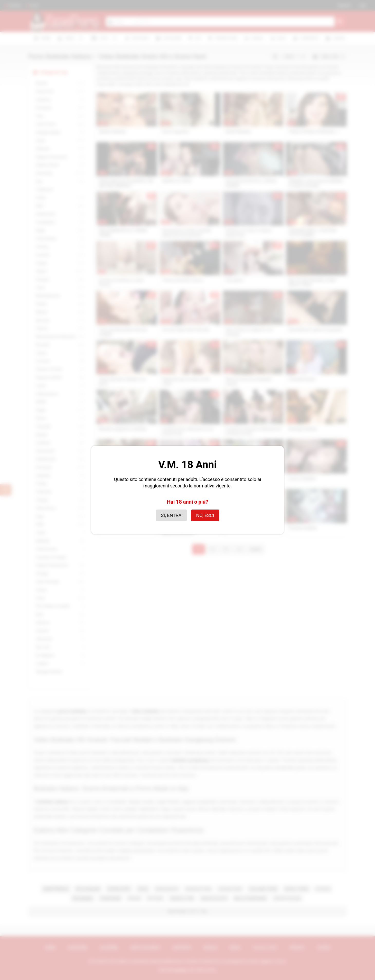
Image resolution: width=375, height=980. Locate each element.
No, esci (205, 515)
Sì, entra (171, 515)
